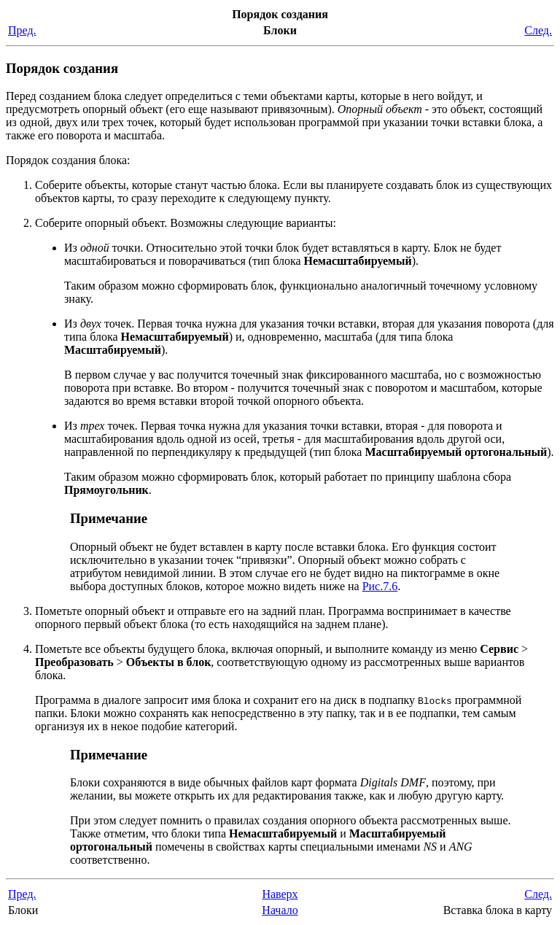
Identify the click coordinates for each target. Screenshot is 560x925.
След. (538, 30)
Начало (280, 910)
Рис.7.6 (380, 586)
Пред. (22, 30)
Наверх (280, 894)
